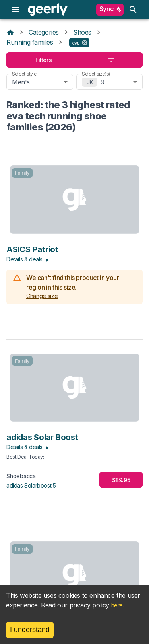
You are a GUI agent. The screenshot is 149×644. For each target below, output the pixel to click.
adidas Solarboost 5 (31, 485)
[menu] (16, 10)
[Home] (10, 32)
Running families (30, 42)
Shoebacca (21, 476)
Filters (74, 60)
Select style (24, 74)
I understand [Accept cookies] (30, 630)
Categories (44, 32)
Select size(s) (96, 74)
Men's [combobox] (21, 82)
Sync (110, 10)
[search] (133, 10)
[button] (79, 43)
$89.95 (121, 480)
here (117, 605)
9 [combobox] (103, 82)
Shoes (82, 32)
